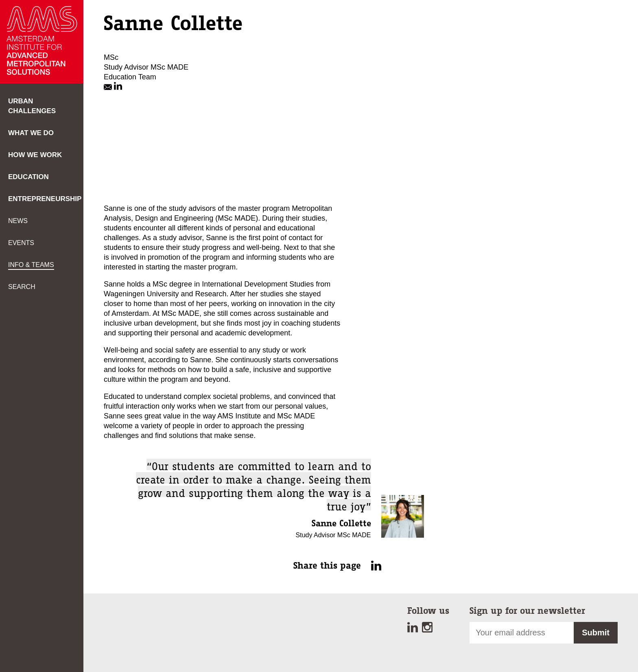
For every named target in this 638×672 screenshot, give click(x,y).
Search (22, 287)
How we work (35, 155)
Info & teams (31, 265)
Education (28, 177)
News (18, 221)
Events (21, 243)
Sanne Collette (340, 523)
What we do (31, 133)
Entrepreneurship (45, 199)
